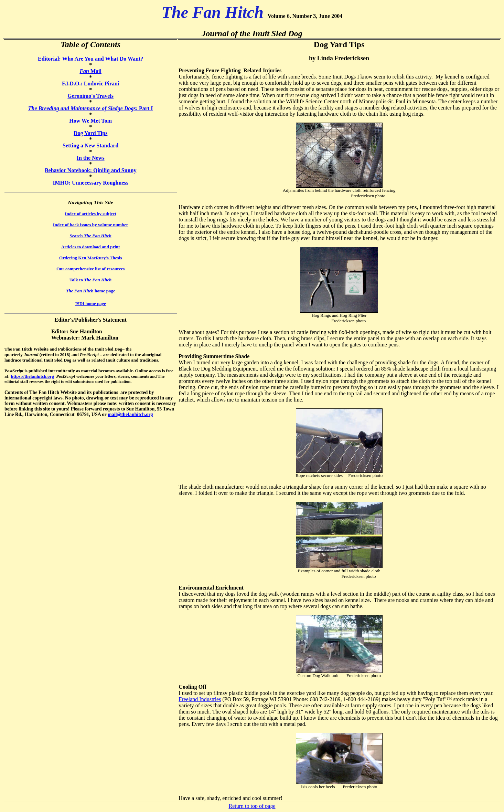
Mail (90, 71)
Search (90, 236)
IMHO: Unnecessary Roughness (90, 183)
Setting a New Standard (90, 145)
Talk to (90, 280)
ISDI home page (90, 304)
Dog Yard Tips (90, 133)
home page (91, 291)
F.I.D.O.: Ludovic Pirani (91, 84)
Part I (91, 108)
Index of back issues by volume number (91, 225)
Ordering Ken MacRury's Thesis (90, 258)
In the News (91, 158)
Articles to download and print (90, 247)
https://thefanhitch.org (32, 376)
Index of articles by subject (90, 214)
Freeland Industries (200, 699)
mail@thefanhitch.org (130, 414)
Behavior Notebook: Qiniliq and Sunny (90, 170)
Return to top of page (252, 806)
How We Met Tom (90, 121)
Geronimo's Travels (90, 96)
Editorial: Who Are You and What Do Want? (90, 59)
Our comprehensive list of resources (90, 269)
